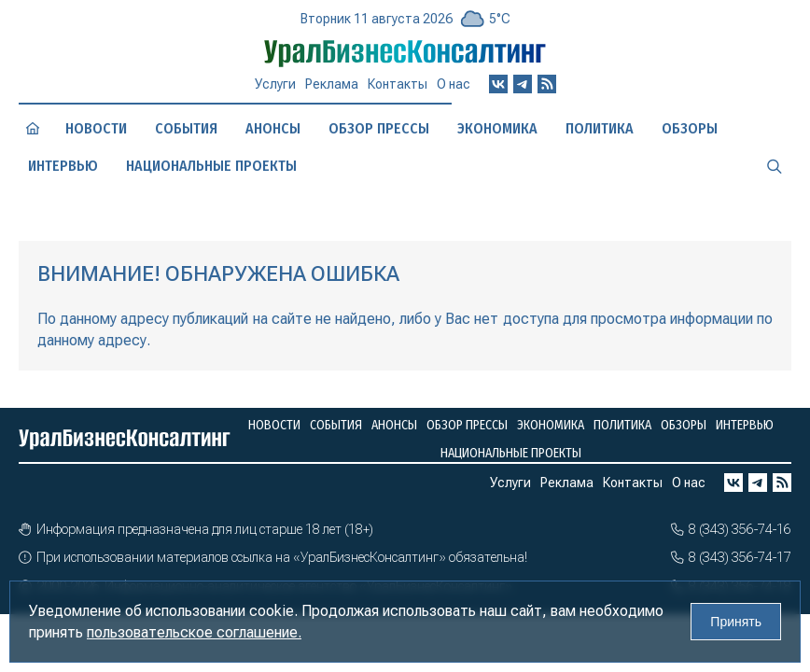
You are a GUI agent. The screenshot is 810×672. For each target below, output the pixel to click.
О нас (454, 84)
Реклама (332, 84)
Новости (96, 128)
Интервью (63, 166)
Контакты (398, 84)
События (186, 128)
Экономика (497, 128)
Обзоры (690, 128)
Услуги (275, 84)
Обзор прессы (379, 128)
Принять (736, 622)
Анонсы (273, 128)
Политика (600, 128)
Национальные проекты (211, 166)
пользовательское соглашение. (194, 632)
